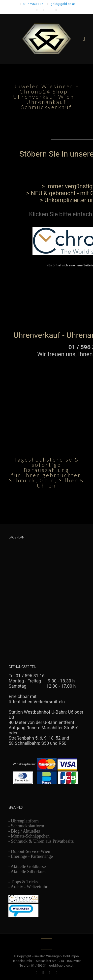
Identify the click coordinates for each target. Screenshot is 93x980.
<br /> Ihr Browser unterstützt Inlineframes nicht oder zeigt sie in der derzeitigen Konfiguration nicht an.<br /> (46, 273)
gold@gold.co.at (63, 4)
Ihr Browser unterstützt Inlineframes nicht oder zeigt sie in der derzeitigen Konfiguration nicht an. (47, 735)
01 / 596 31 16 (33, 4)
